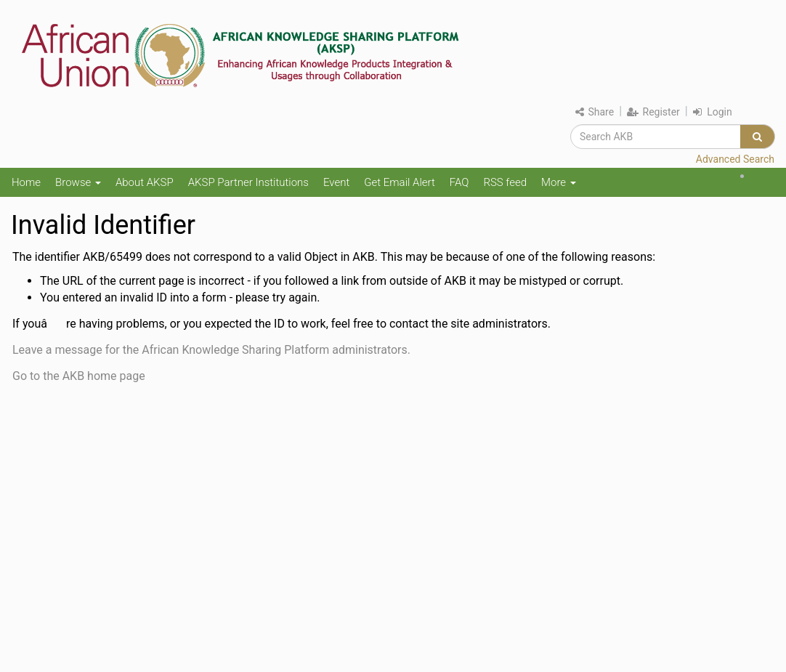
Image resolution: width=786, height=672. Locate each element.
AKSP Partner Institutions (248, 182)
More (559, 182)
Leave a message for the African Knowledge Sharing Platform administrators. (211, 350)
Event (336, 182)
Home (26, 182)
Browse (78, 182)
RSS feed (505, 182)
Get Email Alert (400, 182)
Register (653, 112)
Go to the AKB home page (79, 376)
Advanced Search (735, 159)
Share (595, 112)
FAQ (459, 182)
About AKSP (145, 182)
